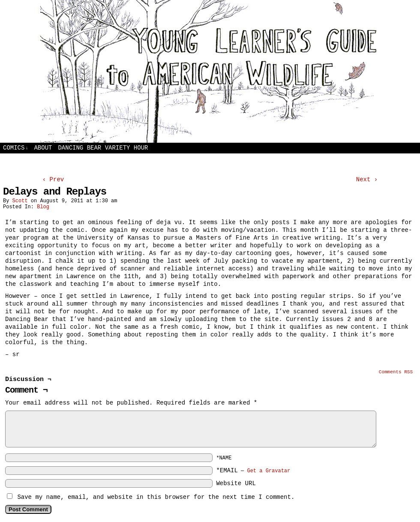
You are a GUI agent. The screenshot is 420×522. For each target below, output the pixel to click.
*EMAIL (253, 471)
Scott (20, 201)
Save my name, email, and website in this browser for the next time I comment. (156, 497)
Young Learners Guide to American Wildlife (210, 71)
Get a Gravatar (268, 471)
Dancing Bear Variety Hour (103, 148)
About (43, 148)
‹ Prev (53, 180)
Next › (367, 180)
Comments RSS (396, 372)
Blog (43, 207)
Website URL (236, 483)
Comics (16, 148)
